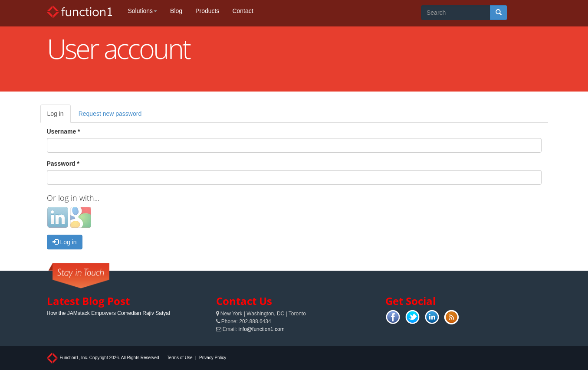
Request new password (110, 114)
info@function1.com (262, 329)
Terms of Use (180, 358)
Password (63, 164)
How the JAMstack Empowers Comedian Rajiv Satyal (108, 313)
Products (207, 11)
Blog (176, 11)
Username (64, 131)
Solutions (143, 11)
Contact (243, 11)
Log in (59, 116)
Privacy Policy (213, 358)
